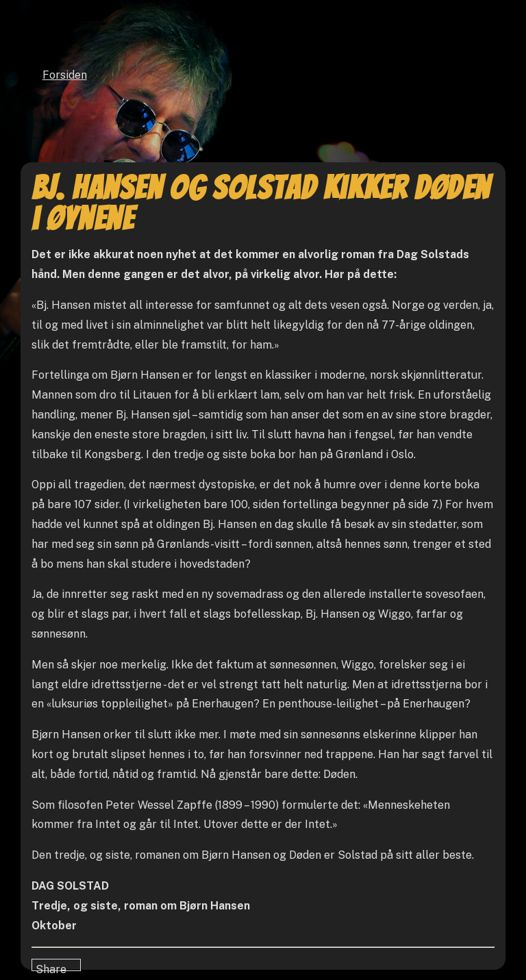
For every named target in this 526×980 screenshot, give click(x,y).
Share (51, 967)
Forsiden (65, 75)
